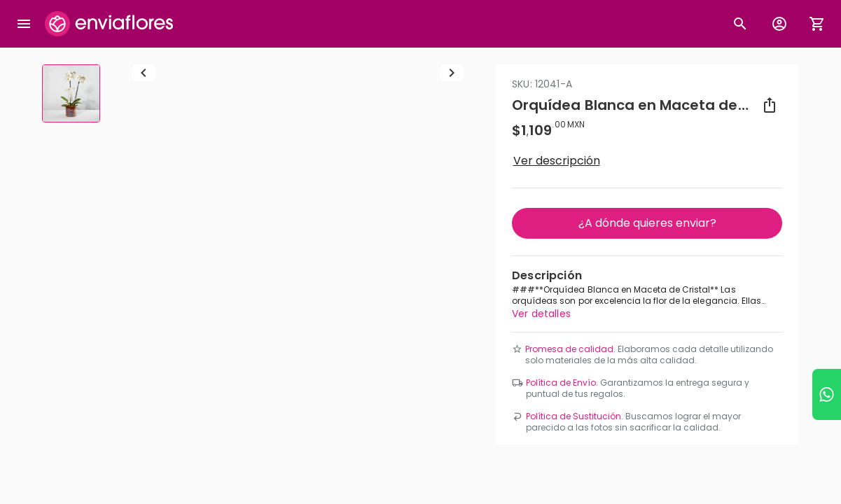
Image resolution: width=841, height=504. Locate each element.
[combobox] (421, 154)
